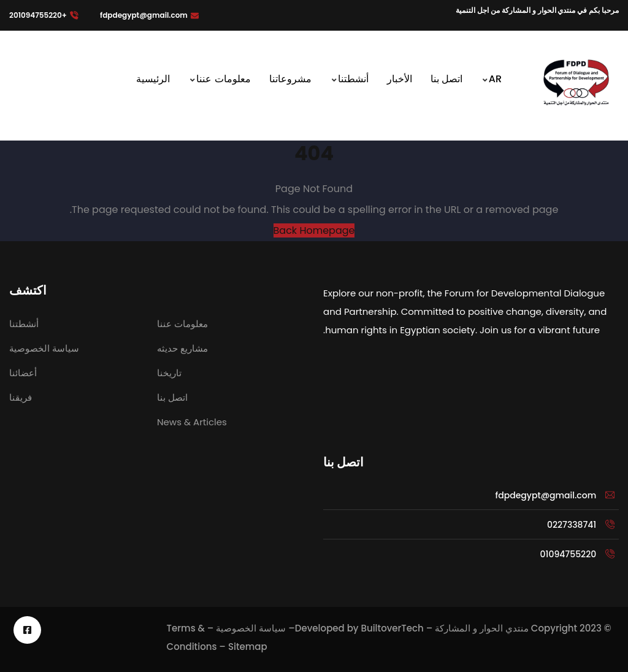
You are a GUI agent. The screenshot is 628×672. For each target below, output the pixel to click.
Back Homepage (314, 230)
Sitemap (248, 647)
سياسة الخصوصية (251, 628)
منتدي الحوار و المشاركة (482, 628)
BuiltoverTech (392, 628)
